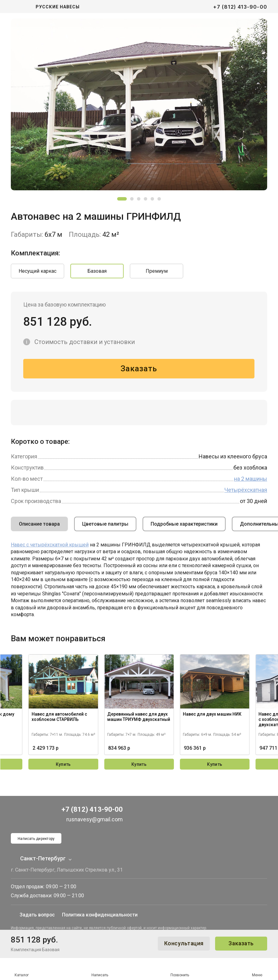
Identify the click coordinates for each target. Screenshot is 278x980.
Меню (257, 969)
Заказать (240, 944)
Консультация (180, 944)
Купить (63, 766)
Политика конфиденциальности (89, 911)
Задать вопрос (24, 911)
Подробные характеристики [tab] (184, 525)
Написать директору (36, 831)
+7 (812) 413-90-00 (240, 7)
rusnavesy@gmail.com (88, 812)
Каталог (22, 969)
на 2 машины (251, 480)
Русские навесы (58, 7)
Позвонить (180, 969)
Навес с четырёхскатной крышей (50, 546)
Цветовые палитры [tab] (105, 525)
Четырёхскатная (246, 491)
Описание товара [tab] (39, 525)
